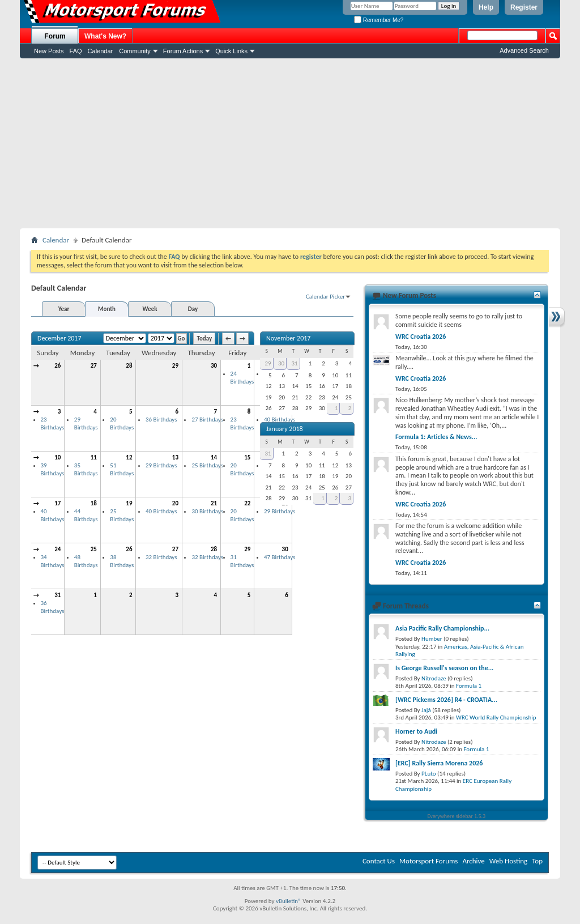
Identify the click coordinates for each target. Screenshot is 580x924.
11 (94, 457)
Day (193, 309)
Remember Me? (379, 20)
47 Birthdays (280, 557)
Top (537, 861)
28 (129, 366)
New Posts (49, 51)
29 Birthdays (86, 423)
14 (214, 457)
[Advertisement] (290, 143)
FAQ (76, 51)
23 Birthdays (53, 423)
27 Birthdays (207, 420)
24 (57, 549)
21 (214, 503)
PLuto (428, 774)
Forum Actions (183, 51)
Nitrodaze (434, 678)
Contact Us (379, 861)
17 (57, 503)
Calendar (101, 51)
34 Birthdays (53, 561)
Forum (55, 36)
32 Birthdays (161, 557)
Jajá (426, 710)
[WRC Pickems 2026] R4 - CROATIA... (446, 700)
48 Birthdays (86, 561)
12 (129, 457)
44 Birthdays (86, 515)
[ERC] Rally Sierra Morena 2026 (439, 763)
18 (94, 503)
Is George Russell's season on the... (444, 668)
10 (57, 457)
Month (107, 309)
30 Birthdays (207, 511)
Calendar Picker (325, 297)
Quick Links (231, 51)
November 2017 (288, 338)
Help (486, 7)
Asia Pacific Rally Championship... (442, 628)
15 (247, 457)
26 (57, 366)
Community (135, 51)
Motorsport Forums (428, 861)
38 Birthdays (122, 561)
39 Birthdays (53, 469)
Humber (432, 639)
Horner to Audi (416, 731)
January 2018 (285, 429)
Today (204, 338)
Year (64, 309)
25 (94, 549)
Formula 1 (469, 686)
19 (129, 503)
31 (57, 595)
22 (247, 503)
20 (175, 503)
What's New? (105, 36)
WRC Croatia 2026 (421, 337)
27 (94, 366)
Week (150, 309)
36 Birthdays (161, 420)
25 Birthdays (207, 465)
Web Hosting (508, 861)
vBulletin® (289, 901)
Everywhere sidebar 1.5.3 (457, 816)
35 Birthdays (86, 469)
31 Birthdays (242, 561)
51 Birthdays (122, 469)
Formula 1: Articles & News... (436, 437)
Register (524, 7)
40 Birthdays (53, 515)
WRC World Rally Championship (496, 718)
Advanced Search (524, 50)
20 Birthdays (122, 423)
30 (214, 366)
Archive (473, 861)
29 (175, 366)
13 (175, 457)
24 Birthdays (242, 378)
